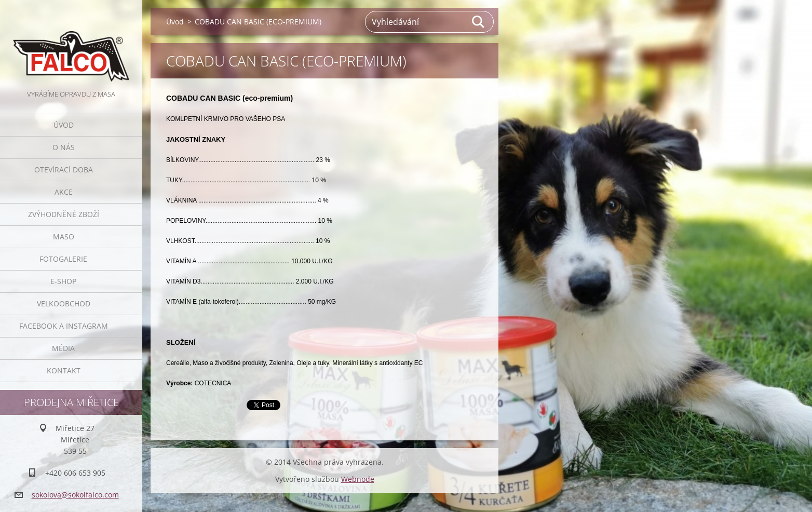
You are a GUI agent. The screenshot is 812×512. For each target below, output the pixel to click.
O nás (64, 147)
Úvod (64, 125)
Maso (64, 237)
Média (63, 348)
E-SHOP (63, 281)
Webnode (358, 479)
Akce (64, 192)
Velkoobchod (64, 304)
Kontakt (64, 370)
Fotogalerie (63, 259)
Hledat (479, 22)
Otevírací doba (64, 170)
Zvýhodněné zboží (64, 214)
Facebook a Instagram (64, 326)
